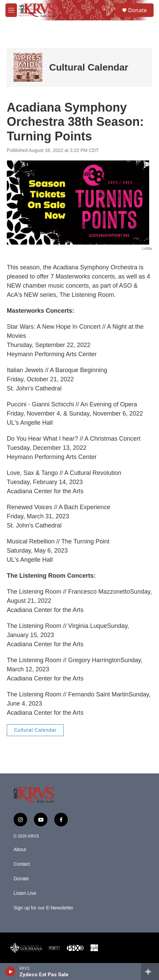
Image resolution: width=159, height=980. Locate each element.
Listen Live (25, 893)
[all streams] (150, 972)
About (20, 850)
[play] (10, 972)
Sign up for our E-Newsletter (43, 908)
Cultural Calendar (89, 67)
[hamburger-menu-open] (11, 10)
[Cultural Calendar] (28, 67)
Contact (22, 864)
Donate (137, 10)
